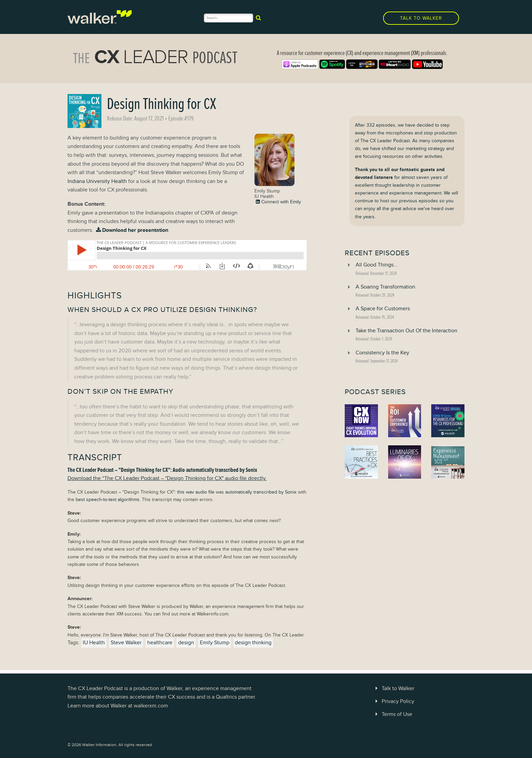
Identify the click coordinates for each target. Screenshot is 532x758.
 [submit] (258, 18)
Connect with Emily (278, 202)
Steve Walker (126, 643)
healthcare (160, 643)
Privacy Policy (394, 701)
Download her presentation (131, 230)
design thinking (253, 643)
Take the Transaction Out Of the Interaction (406, 331)
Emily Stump (215, 643)
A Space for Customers (383, 309)
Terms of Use (393, 714)
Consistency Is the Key (382, 353)
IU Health (94, 643)
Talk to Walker (421, 18)
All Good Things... (377, 265)
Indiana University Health (97, 181)
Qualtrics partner (235, 697)
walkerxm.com (151, 706)
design (186, 643)
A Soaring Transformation (385, 287)
